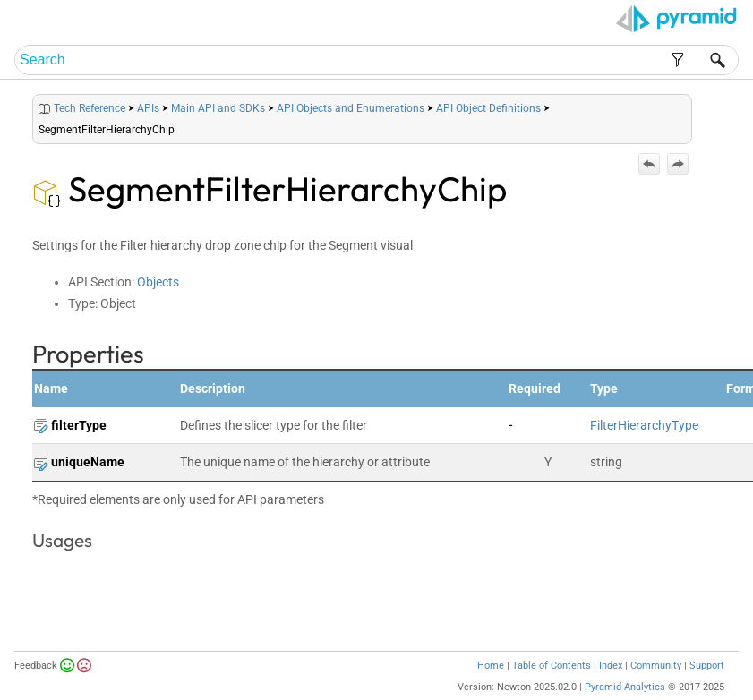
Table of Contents (552, 666)
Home (491, 666)
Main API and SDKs (218, 108)
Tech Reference (90, 108)
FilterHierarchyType (644, 425)
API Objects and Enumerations (351, 108)
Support (707, 666)
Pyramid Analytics (625, 687)
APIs (148, 108)
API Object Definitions (488, 108)
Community (656, 666)
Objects (158, 282)
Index (611, 666)
